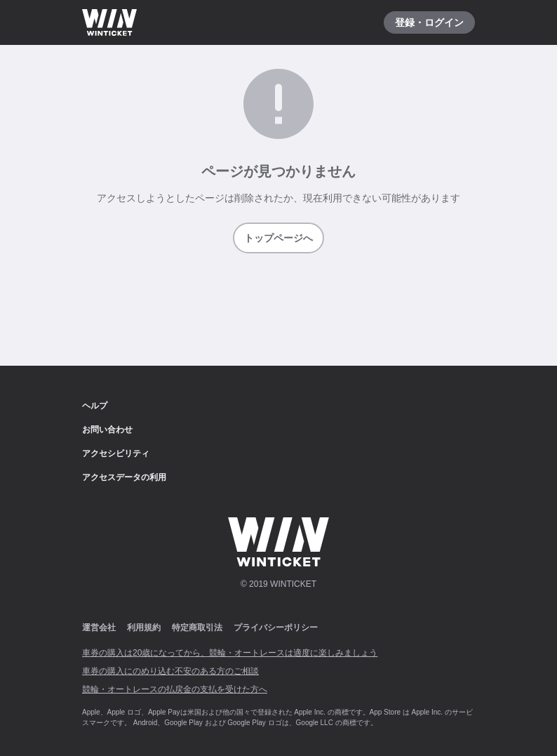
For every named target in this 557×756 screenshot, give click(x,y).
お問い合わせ (107, 430)
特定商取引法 (197, 628)
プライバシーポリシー (276, 628)
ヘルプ (95, 406)
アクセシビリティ (116, 453)
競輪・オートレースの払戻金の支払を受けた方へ (175, 689)
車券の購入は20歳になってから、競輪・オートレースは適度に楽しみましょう (230, 653)
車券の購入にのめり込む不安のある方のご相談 (170, 671)
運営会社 (99, 628)
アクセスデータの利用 (124, 477)
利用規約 (144, 628)
